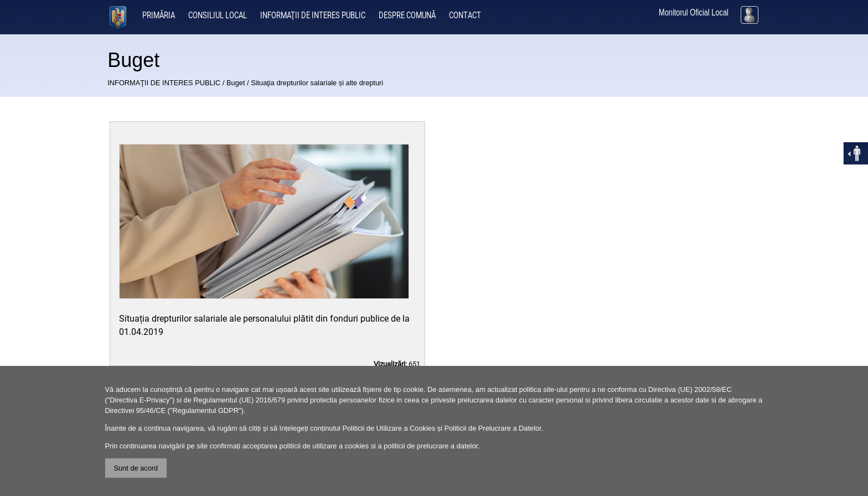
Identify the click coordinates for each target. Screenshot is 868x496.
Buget (236, 83)
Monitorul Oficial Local (694, 12)
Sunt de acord (136, 468)
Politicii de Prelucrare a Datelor (493, 428)
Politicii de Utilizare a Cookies (389, 428)
